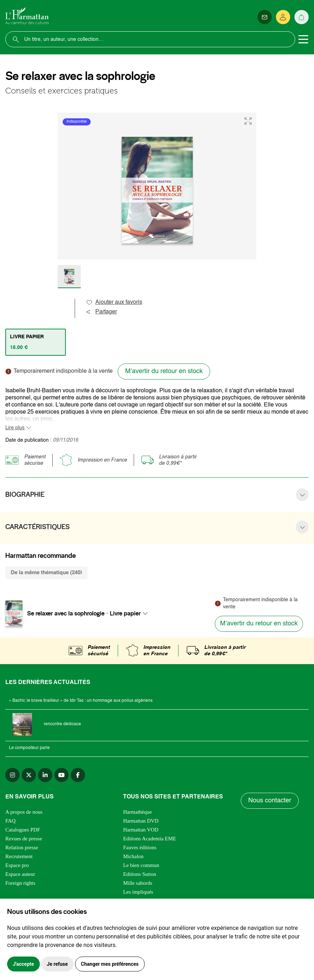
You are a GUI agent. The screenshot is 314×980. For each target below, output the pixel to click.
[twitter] (29, 775)
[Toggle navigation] (303, 39)
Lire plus (15, 428)
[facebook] (78, 775)
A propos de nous (24, 812)
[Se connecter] (283, 17)
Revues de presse (24, 839)
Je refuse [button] (57, 964)
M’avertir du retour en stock (164, 371)
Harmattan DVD (141, 821)
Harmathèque (137, 812)
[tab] (36, 342)
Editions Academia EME (150, 839)
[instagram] (12, 775)
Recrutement (19, 856)
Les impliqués (138, 892)
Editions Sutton (140, 874)
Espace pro (17, 865)
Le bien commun (141, 865)
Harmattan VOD (141, 830)
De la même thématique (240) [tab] (46, 573)
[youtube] (62, 775)
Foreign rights (20, 883)
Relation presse (22, 847)
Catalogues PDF (23, 830)
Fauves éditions (140, 847)
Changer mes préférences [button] (110, 964)
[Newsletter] (265, 17)
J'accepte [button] (23, 964)
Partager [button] (101, 312)
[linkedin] (45, 775)
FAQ (10, 821)
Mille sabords (138, 883)
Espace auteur (20, 874)
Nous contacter (270, 801)
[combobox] (131, 613)
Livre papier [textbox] (125, 613)
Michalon (133, 856)
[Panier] (302, 17)
